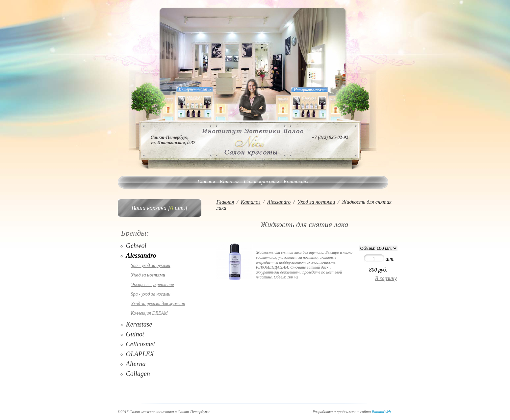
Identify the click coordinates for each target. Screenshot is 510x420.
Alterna (136, 364)
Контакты (296, 182)
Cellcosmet (141, 344)
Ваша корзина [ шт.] (160, 208)
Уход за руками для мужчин (158, 304)
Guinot (135, 334)
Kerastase (139, 324)
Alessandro (141, 255)
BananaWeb (381, 412)
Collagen (138, 374)
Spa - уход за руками (151, 265)
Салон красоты (261, 182)
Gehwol (136, 246)
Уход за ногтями (148, 275)
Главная (206, 182)
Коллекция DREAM (149, 313)
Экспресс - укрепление (153, 285)
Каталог (230, 182)
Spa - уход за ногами (151, 294)
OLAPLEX (140, 354)
